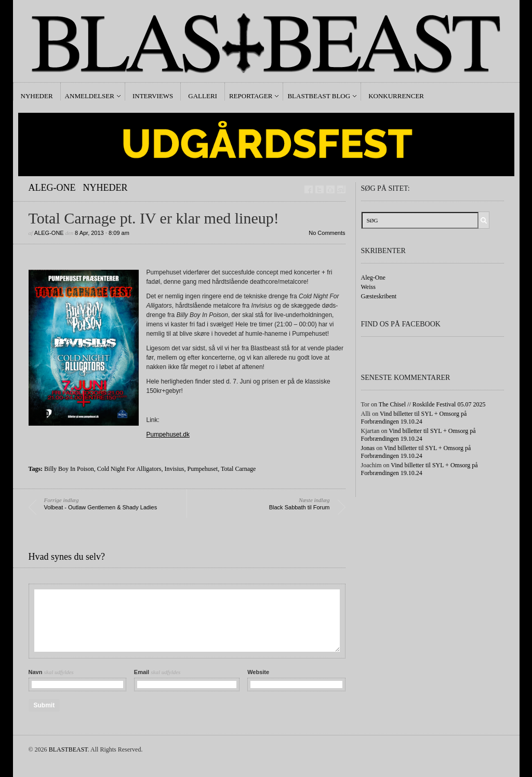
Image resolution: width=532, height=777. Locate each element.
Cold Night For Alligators (129, 469)
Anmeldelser (90, 96)
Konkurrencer (396, 96)
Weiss (368, 287)
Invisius (174, 469)
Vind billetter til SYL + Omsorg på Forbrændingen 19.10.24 (414, 418)
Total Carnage (238, 469)
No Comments (327, 233)
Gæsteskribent (379, 296)
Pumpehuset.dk (168, 434)
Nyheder (37, 96)
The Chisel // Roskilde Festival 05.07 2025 (432, 404)
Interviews (153, 96)
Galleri (203, 96)
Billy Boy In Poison (69, 469)
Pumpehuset (202, 469)
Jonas (368, 448)
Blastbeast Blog (319, 96)
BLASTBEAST (68, 749)
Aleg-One (52, 188)
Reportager (251, 96)
